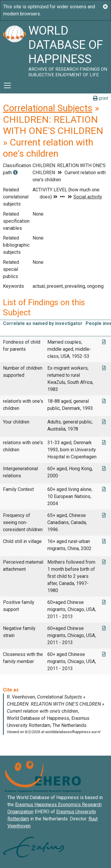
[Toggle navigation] (7, 85)
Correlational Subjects (48, 108)
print (100, 98)
